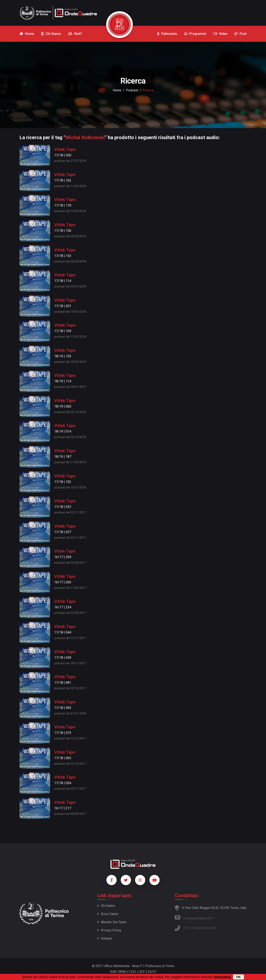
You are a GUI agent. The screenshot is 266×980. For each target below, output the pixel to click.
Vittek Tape (65, 149)
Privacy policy (109, 930)
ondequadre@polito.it (194, 918)
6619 (213, 928)
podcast (132, 90)
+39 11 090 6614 (195, 928)
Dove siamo (108, 914)
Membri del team (112, 922)
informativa (223, 977)
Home (117, 90)
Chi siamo (106, 906)
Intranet (104, 939)
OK (238, 977)
